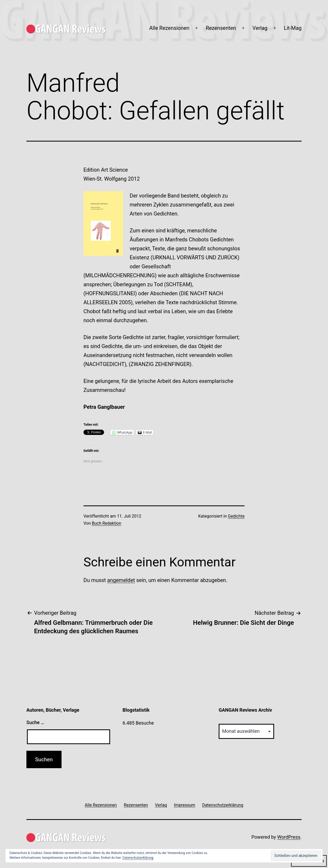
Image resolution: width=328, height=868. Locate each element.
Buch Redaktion (107, 523)
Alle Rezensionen (169, 28)
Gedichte (236, 516)
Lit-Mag (293, 28)
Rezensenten (221, 28)
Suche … (35, 722)
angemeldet (121, 580)
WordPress (289, 837)
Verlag (260, 28)
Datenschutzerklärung (138, 858)
